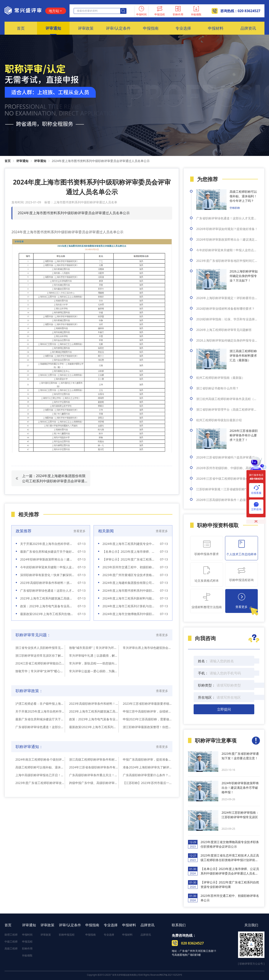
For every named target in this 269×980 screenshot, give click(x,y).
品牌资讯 (147, 925)
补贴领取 (27, 955)
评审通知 (29, 925)
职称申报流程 (67, 935)
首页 (8, 925)
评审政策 (47, 925)
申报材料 (129, 925)
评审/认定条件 (70, 925)
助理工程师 (11, 935)
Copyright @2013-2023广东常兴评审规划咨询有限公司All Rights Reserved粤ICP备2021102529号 (134, 975)
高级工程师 (11, 948)
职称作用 (27, 948)
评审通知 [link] (22, 161)
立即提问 (224, 709)
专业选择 (111, 925)
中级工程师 (11, 942)
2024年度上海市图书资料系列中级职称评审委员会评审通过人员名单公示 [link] (101, 161)
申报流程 (27, 942)
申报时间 (27, 935)
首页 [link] (8, 161)
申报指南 (92, 925)
